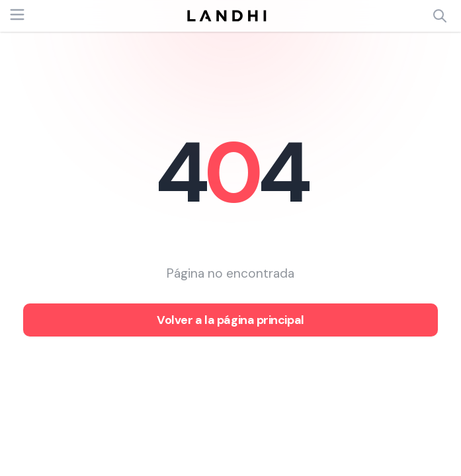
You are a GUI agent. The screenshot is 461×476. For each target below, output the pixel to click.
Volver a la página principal (230, 320)
